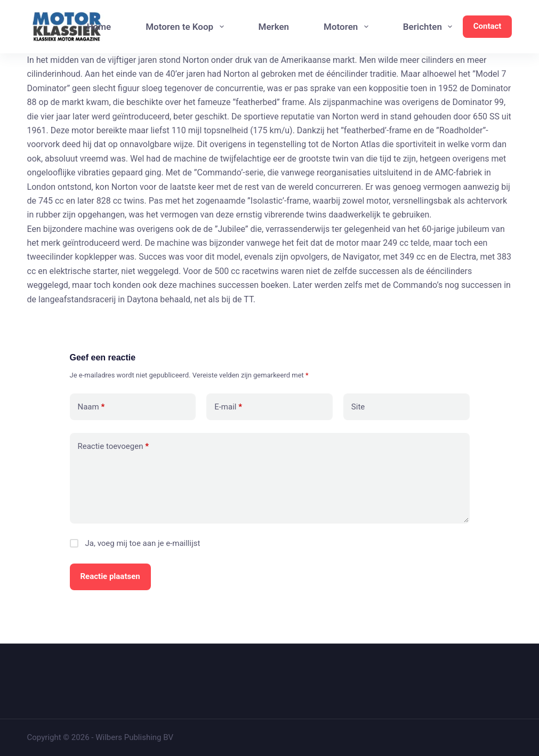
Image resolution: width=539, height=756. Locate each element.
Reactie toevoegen (113, 447)
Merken (274, 27)
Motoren (348, 27)
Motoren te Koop (187, 27)
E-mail (228, 407)
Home (99, 27)
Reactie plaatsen (110, 576)
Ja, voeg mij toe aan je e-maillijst (135, 543)
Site (358, 407)
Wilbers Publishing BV (134, 737)
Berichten (430, 27)
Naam (91, 407)
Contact (488, 26)
